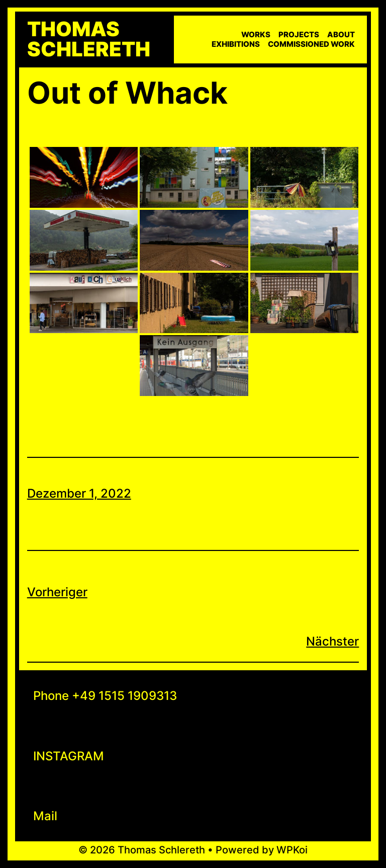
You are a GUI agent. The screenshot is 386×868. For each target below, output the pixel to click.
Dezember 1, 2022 (79, 493)
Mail (45, 816)
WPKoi (292, 850)
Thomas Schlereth (89, 39)
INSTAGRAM (69, 756)
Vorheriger (57, 592)
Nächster (332, 641)
